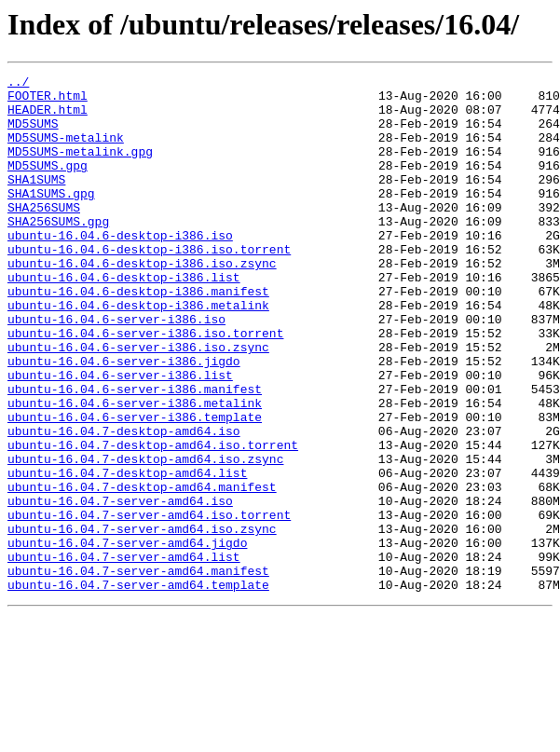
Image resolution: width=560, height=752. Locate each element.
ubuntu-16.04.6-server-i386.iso (116, 369)
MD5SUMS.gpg (48, 185)
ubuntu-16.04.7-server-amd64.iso (120, 587)
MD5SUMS (33, 134)
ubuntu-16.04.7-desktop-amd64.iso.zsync (145, 537)
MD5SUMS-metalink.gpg (80, 168)
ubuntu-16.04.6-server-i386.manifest (135, 453)
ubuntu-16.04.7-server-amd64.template (138, 688)
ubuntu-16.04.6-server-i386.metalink (135, 470)
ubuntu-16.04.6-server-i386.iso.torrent (145, 386)
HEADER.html (48, 117)
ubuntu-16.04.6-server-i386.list (120, 436)
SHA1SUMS (36, 201)
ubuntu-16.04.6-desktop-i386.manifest (138, 335)
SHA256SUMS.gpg (58, 252)
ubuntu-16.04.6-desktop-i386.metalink (138, 352)
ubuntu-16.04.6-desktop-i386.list (124, 319)
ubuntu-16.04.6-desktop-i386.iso (120, 268)
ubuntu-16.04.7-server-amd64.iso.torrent (149, 604)
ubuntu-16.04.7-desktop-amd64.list (127, 554)
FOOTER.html (48, 101)
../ (18, 84)
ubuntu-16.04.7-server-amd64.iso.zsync (142, 621)
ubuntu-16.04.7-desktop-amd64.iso (124, 503)
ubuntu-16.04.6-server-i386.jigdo (124, 419)
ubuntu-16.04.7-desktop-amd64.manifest (142, 570)
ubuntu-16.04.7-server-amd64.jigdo (127, 637)
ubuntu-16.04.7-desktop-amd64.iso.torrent (153, 520)
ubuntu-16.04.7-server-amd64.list (124, 654)
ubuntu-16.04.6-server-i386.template (135, 486)
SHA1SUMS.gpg (51, 218)
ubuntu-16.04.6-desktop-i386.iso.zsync (142, 302)
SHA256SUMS (44, 235)
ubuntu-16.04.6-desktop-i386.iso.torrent (149, 285)
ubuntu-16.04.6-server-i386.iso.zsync (138, 403)
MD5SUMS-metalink (66, 151)
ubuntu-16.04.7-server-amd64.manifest (138, 671)
